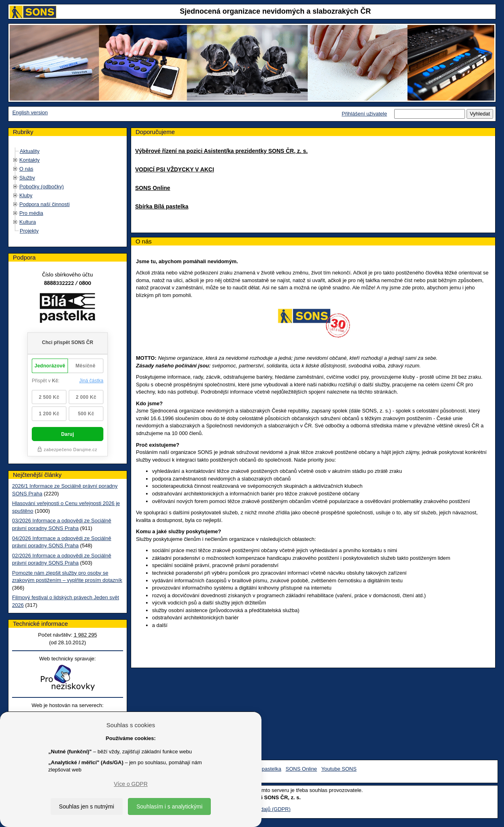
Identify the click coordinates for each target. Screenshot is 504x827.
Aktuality (30, 151)
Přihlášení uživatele (364, 114)
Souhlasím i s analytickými (169, 806)
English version (30, 112)
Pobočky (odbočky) (42, 187)
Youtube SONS (339, 769)
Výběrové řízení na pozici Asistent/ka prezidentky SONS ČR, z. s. (221, 151)
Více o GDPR (131, 784)
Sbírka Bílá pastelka (162, 206)
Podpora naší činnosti (44, 204)
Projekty (29, 231)
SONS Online (153, 188)
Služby (27, 178)
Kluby (26, 195)
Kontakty (30, 160)
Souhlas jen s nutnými (87, 806)
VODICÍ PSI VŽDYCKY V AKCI (175, 169)
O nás (26, 169)
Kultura (28, 222)
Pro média (31, 213)
